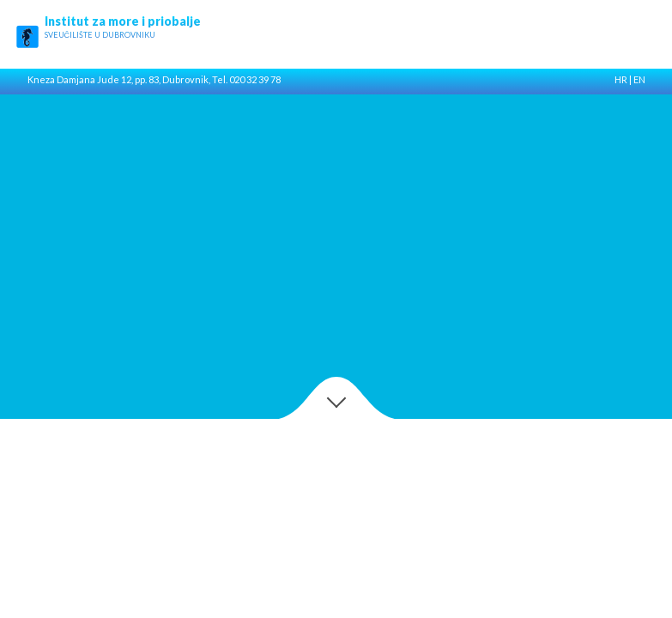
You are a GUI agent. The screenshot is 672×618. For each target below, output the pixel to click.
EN (639, 79)
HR (621, 79)
